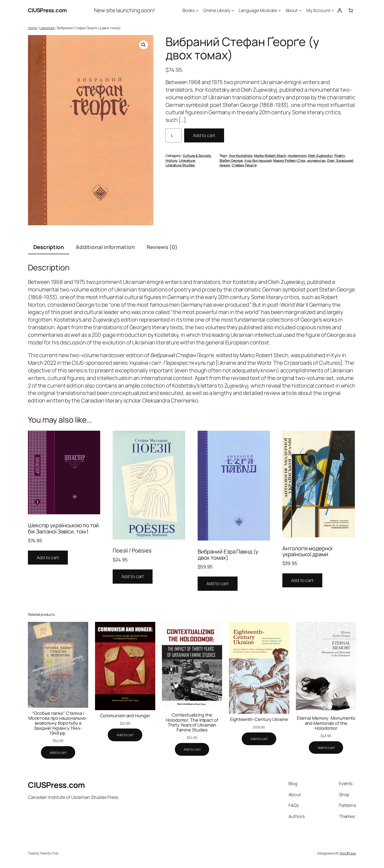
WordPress (348, 853)
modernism (297, 156)
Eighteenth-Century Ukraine (259, 719)
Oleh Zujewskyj (320, 156)
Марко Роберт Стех (289, 160)
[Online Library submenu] (233, 10)
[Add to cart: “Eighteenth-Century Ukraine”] (259, 739)
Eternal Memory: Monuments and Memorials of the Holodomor (326, 723)
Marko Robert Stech (270, 156)
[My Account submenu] (333, 10)
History (171, 160)
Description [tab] (49, 247)
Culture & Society (197, 156)
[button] (144, 45)
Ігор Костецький (258, 160)
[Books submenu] (197, 10)
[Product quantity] (174, 135)
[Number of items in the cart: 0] (351, 10)
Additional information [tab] (105, 247)
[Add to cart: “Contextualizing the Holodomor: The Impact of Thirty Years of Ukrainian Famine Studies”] (192, 749)
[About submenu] (300, 10)
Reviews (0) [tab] (162, 247)
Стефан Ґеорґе (244, 165)
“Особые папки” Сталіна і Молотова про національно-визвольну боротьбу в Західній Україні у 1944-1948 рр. (58, 723)
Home (32, 28)
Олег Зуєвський (340, 160)
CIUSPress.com (47, 10)
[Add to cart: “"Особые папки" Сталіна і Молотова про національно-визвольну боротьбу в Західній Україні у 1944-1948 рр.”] (58, 753)
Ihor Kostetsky (241, 156)
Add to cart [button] (48, 557)
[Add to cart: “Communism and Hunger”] (125, 735)
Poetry (340, 156)
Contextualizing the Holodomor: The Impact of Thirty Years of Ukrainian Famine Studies (192, 722)
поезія (225, 165)
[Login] (340, 10)
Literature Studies (180, 165)
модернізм (316, 160)
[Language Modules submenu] (280, 10)
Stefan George (231, 160)
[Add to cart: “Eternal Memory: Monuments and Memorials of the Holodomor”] (326, 748)
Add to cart (204, 135)
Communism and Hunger (125, 716)
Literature (47, 28)
